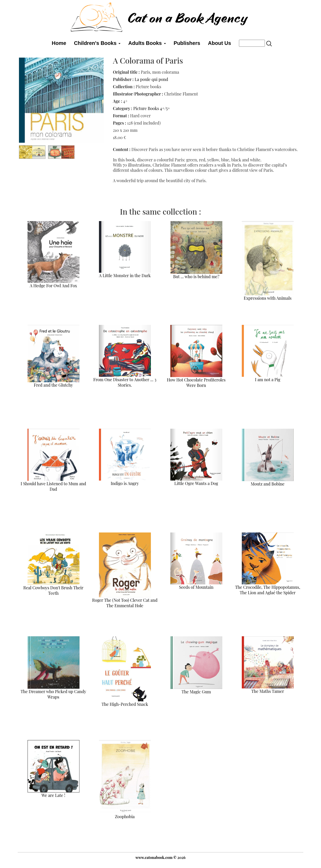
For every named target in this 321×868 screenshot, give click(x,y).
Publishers (187, 43)
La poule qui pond (151, 79)
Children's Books (97, 43)
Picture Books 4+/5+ (152, 108)
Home (59, 43)
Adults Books (147, 43)
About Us (220, 43)
